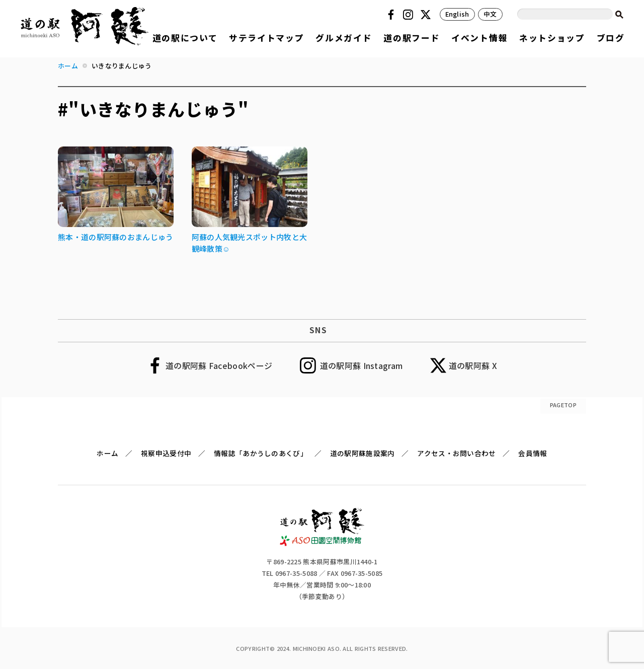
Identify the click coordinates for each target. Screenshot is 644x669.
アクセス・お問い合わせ (456, 453)
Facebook (392, 15)
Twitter (427, 15)
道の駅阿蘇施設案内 (363, 453)
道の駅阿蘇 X (473, 365)
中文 (490, 14)
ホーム (107, 453)
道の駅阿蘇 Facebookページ (219, 365)
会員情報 (533, 453)
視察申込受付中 (166, 453)
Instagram (410, 15)
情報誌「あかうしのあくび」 (261, 453)
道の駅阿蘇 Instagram (361, 365)
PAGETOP (563, 405)
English (457, 14)
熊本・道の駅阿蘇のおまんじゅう (116, 237)
